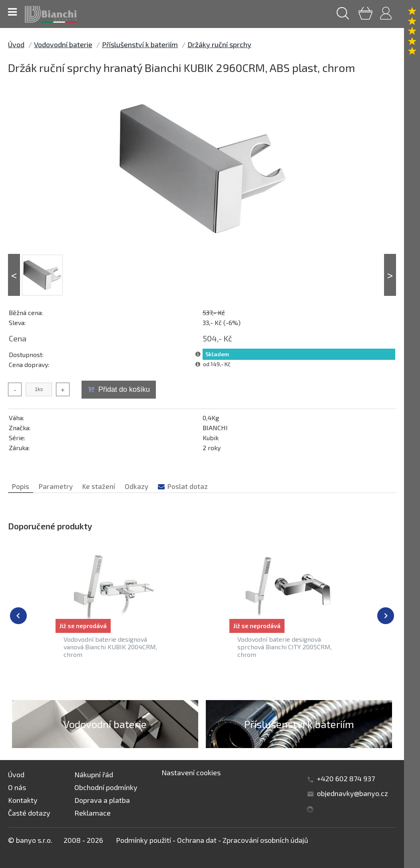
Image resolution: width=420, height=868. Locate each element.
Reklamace (93, 813)
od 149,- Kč (217, 364)
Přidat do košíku (124, 389)
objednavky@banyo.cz (352, 793)
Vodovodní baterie (63, 44)
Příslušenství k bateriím (140, 44)
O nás (17, 787)
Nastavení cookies (191, 772)
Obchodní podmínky (106, 787)
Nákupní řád (94, 774)
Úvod (16, 44)
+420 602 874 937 (346, 778)
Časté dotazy (29, 813)
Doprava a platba (102, 800)
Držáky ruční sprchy (219, 44)
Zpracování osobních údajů (265, 840)
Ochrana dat (197, 840)
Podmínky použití (143, 840)
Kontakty (23, 800)
